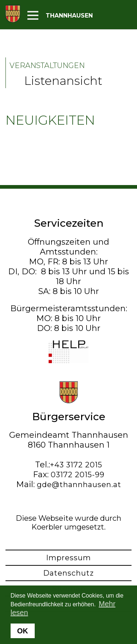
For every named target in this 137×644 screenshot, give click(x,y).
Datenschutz (68, 573)
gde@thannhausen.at (79, 485)
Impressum (68, 558)
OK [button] (23, 631)
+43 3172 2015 (76, 465)
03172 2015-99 (78, 475)
